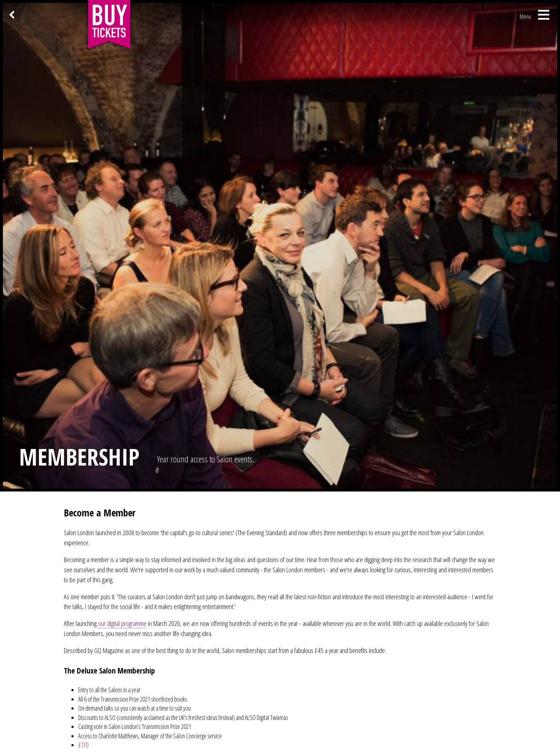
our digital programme (122, 623)
